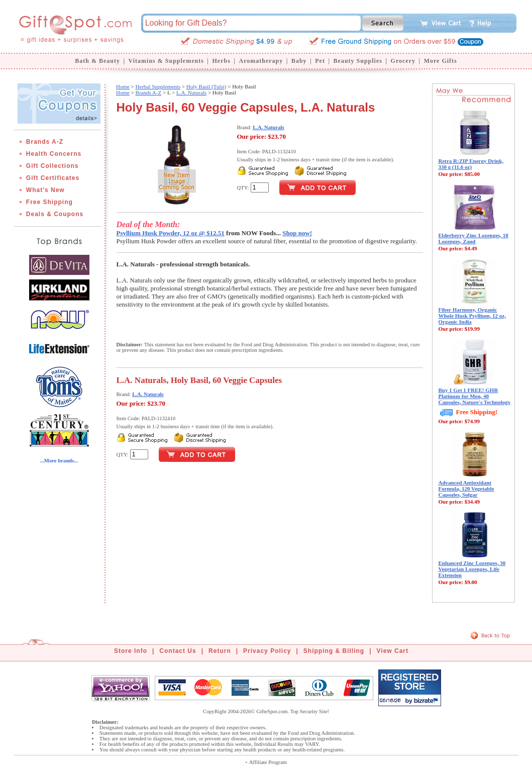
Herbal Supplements (158, 86)
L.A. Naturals (191, 92)
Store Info (131, 651)
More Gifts (441, 61)
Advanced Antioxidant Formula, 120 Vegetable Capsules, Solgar (466, 489)
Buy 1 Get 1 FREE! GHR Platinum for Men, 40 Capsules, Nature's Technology (475, 396)
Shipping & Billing (334, 651)
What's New (45, 190)
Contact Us (178, 651)
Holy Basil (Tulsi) (206, 86)
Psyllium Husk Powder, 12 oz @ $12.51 (171, 233)
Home (123, 86)
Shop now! (297, 233)
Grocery (403, 61)
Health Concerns (54, 154)
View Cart (393, 651)
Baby (299, 61)
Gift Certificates (53, 178)
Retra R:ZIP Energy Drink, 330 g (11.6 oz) (471, 164)
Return (220, 651)
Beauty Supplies (358, 61)
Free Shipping (49, 202)
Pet (320, 61)
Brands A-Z (45, 142)
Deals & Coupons (55, 214)
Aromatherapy (261, 61)
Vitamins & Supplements (166, 61)
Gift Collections (52, 166)
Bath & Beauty (97, 61)
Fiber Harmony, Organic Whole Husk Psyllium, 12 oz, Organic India (472, 316)
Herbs (221, 61)
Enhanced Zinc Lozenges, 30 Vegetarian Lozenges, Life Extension (472, 569)
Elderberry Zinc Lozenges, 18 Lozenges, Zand (473, 238)
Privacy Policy (267, 651)
